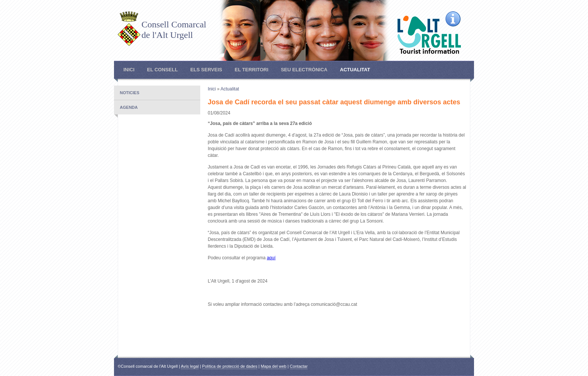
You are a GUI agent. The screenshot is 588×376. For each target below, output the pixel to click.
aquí (271, 258)
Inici (129, 70)
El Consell (162, 70)
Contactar (299, 366)
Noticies (130, 93)
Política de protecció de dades (230, 366)
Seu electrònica (304, 70)
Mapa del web (274, 366)
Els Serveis (206, 70)
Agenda (129, 107)
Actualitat (355, 70)
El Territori (252, 70)
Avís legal (190, 366)
